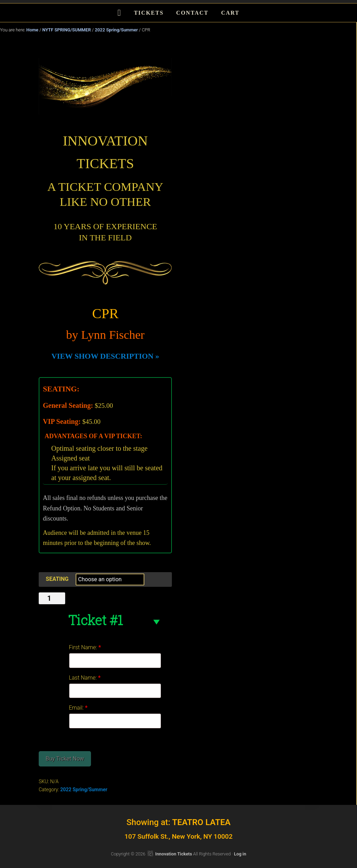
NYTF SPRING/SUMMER (66, 30)
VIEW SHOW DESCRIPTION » (105, 356)
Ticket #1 (95, 620)
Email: (78, 708)
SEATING (57, 579)
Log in (240, 854)
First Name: (85, 647)
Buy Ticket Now (65, 759)
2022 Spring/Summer (116, 30)
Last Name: (85, 678)
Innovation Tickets (173, 854)
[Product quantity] (52, 598)
